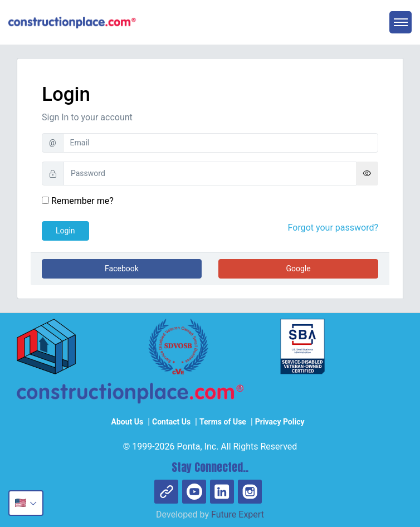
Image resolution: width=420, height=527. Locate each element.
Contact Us (171, 422)
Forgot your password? (333, 228)
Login (65, 231)
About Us (127, 422)
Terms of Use (223, 422)
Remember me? (78, 201)
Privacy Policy (280, 422)
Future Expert (238, 514)
